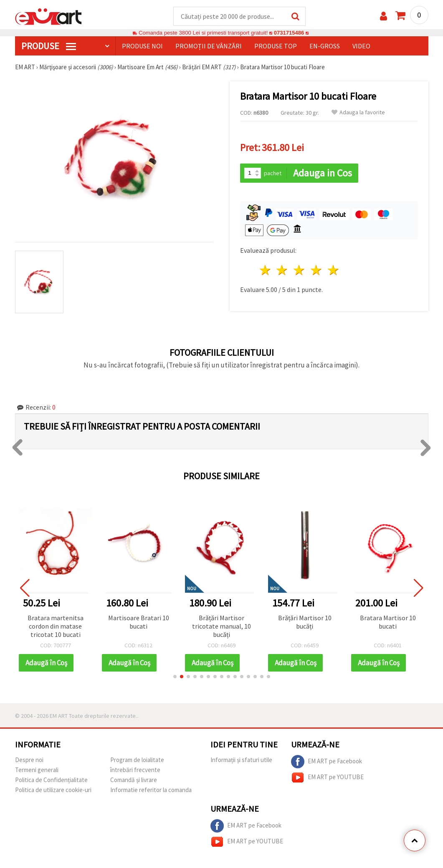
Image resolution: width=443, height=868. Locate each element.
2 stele (282, 270)
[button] (175, 677)
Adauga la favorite (358, 113)
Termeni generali (37, 770)
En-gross (325, 46)
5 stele (333, 270)
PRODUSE (49, 46)
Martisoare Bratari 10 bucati (139, 622)
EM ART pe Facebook (327, 762)
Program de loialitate (137, 760)
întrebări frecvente (135, 770)
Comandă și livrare (134, 780)
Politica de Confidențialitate (51, 780)
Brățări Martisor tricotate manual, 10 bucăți (222, 626)
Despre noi (29, 760)
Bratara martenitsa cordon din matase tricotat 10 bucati (56, 626)
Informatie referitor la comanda (151, 790)
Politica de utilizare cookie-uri (53, 790)
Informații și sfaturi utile (241, 760)
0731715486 (289, 33)
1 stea (265, 270)
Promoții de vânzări (209, 46)
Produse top (276, 46)
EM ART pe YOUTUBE (327, 778)
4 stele (317, 270)
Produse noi (142, 46)
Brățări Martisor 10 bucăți (305, 622)
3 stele (300, 270)
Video (361, 46)
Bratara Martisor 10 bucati (388, 622)
